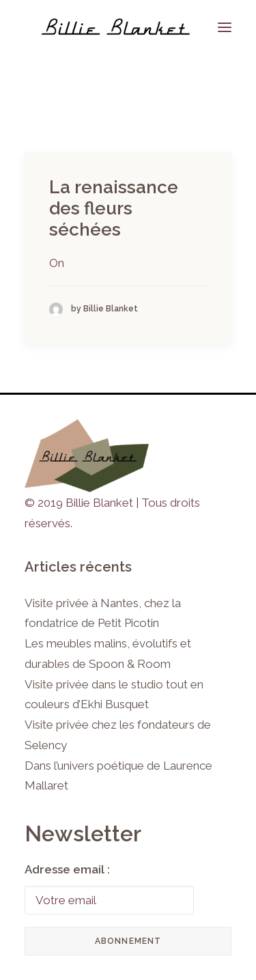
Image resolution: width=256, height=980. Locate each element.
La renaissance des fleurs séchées (114, 208)
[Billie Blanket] (115, 27)
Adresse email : (67, 869)
